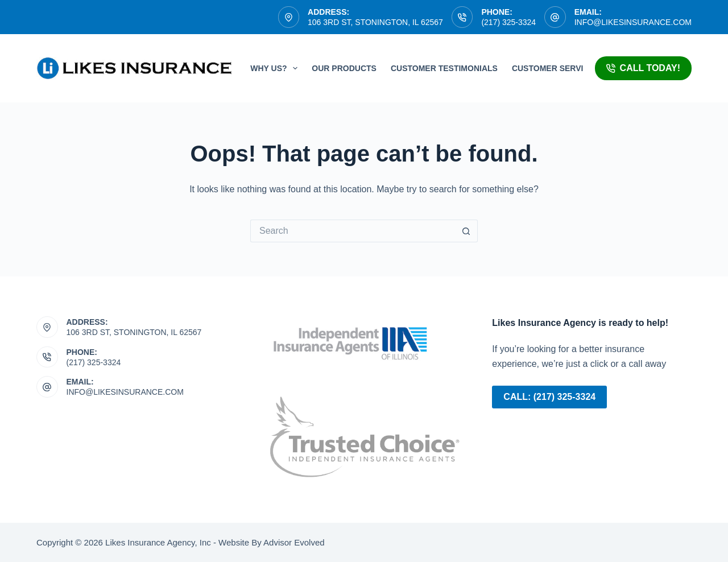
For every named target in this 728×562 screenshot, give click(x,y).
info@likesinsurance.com (633, 22)
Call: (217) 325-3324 (549, 397)
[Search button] (466, 231)
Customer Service (553, 68)
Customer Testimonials (444, 68)
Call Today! (643, 68)
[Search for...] (353, 231)
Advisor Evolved (293, 542)
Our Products (344, 68)
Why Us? (276, 68)
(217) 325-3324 (508, 22)
